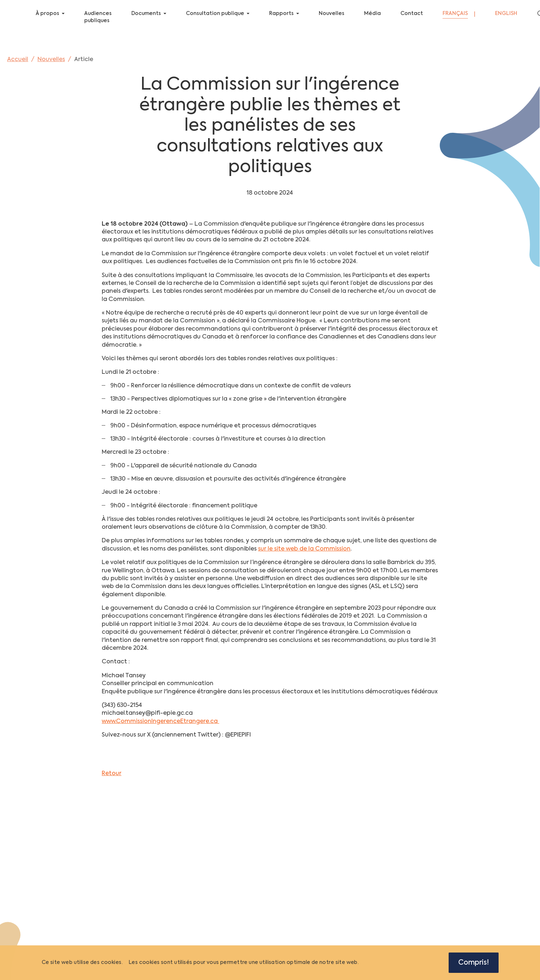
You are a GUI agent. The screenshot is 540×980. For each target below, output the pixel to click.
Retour (112, 779)
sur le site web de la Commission (304, 554)
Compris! (474, 963)
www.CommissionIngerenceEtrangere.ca (160, 727)
